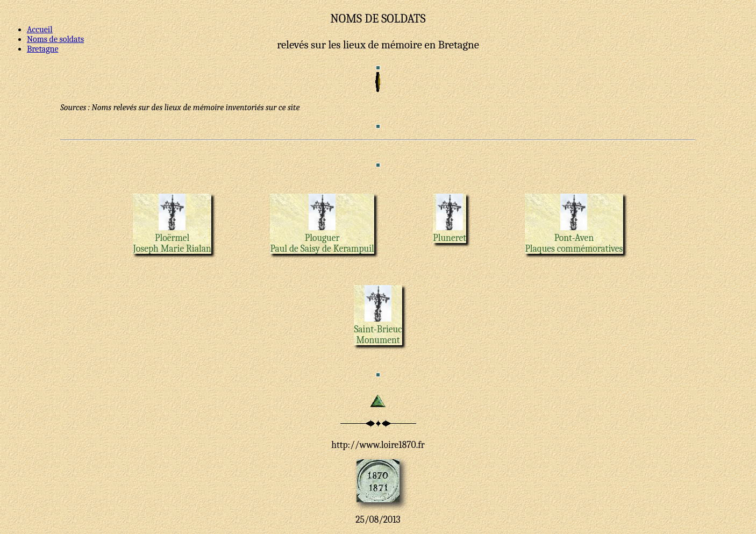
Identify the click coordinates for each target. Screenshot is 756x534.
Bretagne (42, 49)
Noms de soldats (55, 39)
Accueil (40, 30)
